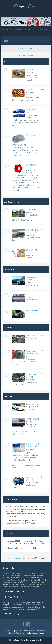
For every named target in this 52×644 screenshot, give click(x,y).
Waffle (29, 90)
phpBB (17, 631)
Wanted (30, 477)
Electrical (30, 335)
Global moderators (32, 523)
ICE (28, 295)
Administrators (18, 523)
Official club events (32, 211)
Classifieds (9, 396)
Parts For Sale (33, 419)
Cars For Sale (32, 404)
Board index (27, 48)
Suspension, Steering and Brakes (32, 354)
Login (32, 7)
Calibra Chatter (30, 71)
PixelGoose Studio (37, 633)
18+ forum (31, 165)
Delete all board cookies (34, 640)
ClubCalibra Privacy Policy (15, 591)
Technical (8, 328)
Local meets (32, 250)
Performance (32, 310)
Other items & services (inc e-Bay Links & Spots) (33, 448)
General (8, 62)
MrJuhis (40, 543)
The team (16, 640)
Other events (32, 230)
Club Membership (12, 614)
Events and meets (12, 202)
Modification (9, 269)
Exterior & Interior (31, 278)
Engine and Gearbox (31, 375)
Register (20, 7)
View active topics (26, 55)
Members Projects (31, 111)
